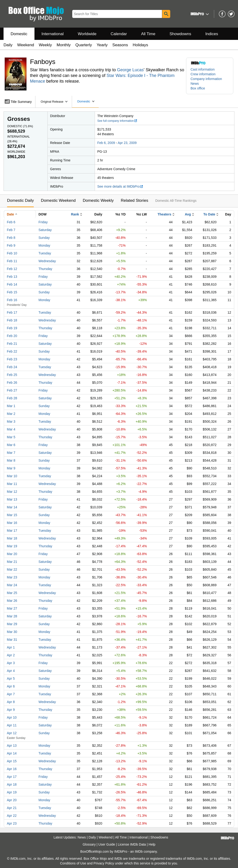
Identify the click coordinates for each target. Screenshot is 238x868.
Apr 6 (11, 686)
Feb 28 (12, 398)
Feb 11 (12, 261)
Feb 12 (12, 269)
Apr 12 (12, 733)
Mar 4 (11, 429)
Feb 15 (12, 292)
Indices (212, 34)
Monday (44, 245)
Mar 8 (11, 460)
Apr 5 (11, 678)
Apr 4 (11, 671)
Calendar (119, 34)
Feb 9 (11, 245)
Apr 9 (11, 710)
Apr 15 (12, 761)
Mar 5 (11, 437)
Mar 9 (11, 468)
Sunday (44, 238)
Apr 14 (12, 753)
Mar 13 (12, 499)
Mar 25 (12, 593)
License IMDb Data (132, 844)
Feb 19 (12, 328)
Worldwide (87, 34)
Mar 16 (12, 523)
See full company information (117, 121)
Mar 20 (12, 554)
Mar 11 (12, 484)
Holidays (140, 45)
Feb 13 (12, 277)
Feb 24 (12, 367)
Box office (198, 88)
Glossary (89, 844)
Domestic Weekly (98, 200)
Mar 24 (12, 585)
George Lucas (130, 70)
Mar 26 (12, 601)
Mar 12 (12, 492)
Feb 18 (12, 320)
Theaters (164, 214)
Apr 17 (12, 777)
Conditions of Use (73, 863)
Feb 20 (12, 336)
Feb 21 (12, 344)
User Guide (107, 844)
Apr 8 (11, 702)
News (195, 84)
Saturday (45, 230)
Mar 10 (12, 476)
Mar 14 (12, 507)
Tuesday (45, 253)
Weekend (26, 45)
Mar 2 (11, 414)
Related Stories (134, 200)
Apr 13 (12, 746)
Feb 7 (11, 230)
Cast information (203, 69)
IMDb (139, 851)
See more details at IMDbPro (120, 186)
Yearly (102, 45)
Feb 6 (11, 222)
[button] (199, 14)
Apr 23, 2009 (127, 143)
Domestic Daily (20, 200)
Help (152, 844)
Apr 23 (12, 823)
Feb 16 (12, 300)
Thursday (45, 269)
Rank (75, 214)
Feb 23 (12, 359)
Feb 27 (12, 390)
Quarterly (84, 45)
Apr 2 (11, 655)
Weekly (45, 45)
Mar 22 (12, 569)
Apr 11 (12, 725)
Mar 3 (11, 421)
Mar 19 (12, 546)
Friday (43, 222)
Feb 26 (12, 383)
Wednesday (47, 261)
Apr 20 (12, 800)
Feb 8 (11, 238)
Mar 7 (11, 453)
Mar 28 (12, 616)
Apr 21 (12, 808)
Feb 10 (12, 253)
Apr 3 (11, 663)
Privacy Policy (104, 863)
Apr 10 (12, 717)
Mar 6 (11, 445)
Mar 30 (12, 632)
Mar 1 (11, 406)
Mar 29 (12, 624)
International (53, 34)
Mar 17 (12, 531)
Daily (8, 45)
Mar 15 (12, 515)
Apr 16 (12, 769)
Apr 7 (11, 694)
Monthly (64, 45)
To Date (209, 214)
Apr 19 (12, 792)
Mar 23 (12, 577)
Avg (188, 214)
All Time (148, 34)
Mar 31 (12, 640)
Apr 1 (11, 647)
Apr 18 (12, 784)
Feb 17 (12, 312)
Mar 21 (12, 562)
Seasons (120, 45)
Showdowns (180, 34)
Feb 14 (12, 284)
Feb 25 (12, 375)
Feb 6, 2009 (106, 143)
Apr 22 (12, 816)
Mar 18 (12, 538)
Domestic (19, 34)
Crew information (203, 74)
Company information (206, 79)
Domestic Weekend (58, 200)
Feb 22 (12, 351)
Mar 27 (12, 608)
